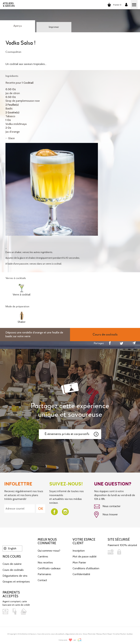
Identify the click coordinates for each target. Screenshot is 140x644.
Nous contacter (107, 506)
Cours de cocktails (13, 570)
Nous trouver (106, 515)
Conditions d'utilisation (86, 568)
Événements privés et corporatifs (72, 434)
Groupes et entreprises (16, 582)
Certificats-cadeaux (49, 568)
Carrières (43, 556)
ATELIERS (9, 5)
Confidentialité (81, 574)
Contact (42, 580)
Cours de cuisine (12, 564)
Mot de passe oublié (85, 556)
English (10, 548)
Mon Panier (79, 562)
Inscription (79, 551)
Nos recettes (45, 562)
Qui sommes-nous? (49, 551)
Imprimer (54, 27)
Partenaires (44, 574)
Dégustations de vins (15, 576)
